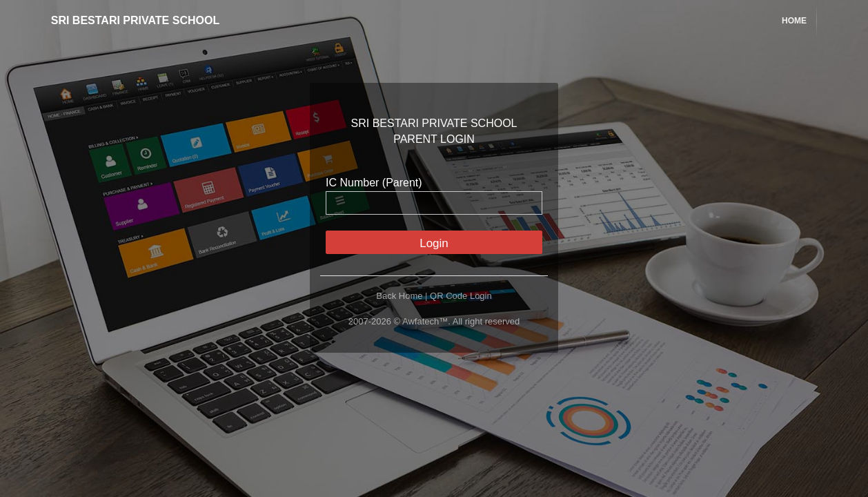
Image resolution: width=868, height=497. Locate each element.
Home (794, 21)
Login (434, 243)
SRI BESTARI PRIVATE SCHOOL (125, 20)
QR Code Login (461, 296)
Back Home (399, 296)
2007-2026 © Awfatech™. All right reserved (434, 321)
